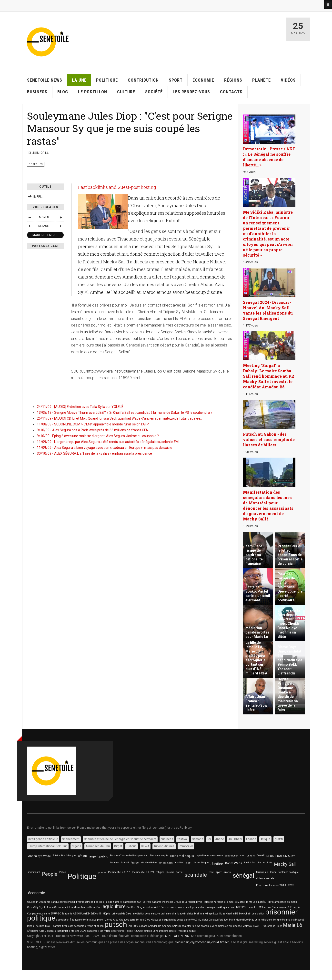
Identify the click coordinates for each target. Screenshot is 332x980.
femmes (115, 862)
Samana (198, 839)
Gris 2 (43, 931)
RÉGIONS (233, 80)
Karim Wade (234, 863)
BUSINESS (37, 92)
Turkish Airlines (164, 846)
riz (200, 920)
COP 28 (141, 902)
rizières (108, 920)
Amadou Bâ (155, 926)
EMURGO (56, 914)
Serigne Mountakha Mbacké (289, 920)
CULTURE (126, 92)
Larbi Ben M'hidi (194, 902)
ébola (291, 885)
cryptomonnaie (200, 942)
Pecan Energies (36, 926)
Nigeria (76, 846)
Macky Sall (285, 864)
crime (231, 907)
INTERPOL (241, 907)
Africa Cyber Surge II (115, 931)
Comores (223, 926)
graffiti (279, 839)
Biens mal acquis (159, 855)
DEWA (145, 846)
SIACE (257, 926)
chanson (99, 926)
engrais (51, 931)
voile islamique (187, 931)
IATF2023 (133, 926)
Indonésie (167, 902)
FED (101, 931)
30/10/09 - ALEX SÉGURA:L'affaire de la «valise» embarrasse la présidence (94, 453)
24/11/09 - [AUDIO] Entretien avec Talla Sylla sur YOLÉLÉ (80, 407)
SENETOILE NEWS (45, 80)
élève (197, 926)
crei (242, 855)
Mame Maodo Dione (85, 907)
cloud (215, 942)
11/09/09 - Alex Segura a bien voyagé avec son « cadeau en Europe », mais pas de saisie (105, 448)
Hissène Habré (149, 862)
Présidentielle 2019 (143, 872)
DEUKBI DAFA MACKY (281, 856)
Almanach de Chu (98, 846)
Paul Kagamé (154, 902)
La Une (79, 80)
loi (209, 839)
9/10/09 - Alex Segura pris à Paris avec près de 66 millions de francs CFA (92, 430)
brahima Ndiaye (203, 914)
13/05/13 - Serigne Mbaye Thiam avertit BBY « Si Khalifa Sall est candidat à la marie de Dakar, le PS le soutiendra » (125, 413)
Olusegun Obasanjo (39, 902)
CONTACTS (231, 92)
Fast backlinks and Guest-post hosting (117, 187)
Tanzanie (67, 914)
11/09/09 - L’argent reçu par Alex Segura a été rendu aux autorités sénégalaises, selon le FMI (108, 442)
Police (63, 872)
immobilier (186, 846)
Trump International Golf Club (48, 846)
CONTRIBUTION (143, 80)
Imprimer (38, 197)
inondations (63, 931)
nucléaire (45, 914)
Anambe (167, 926)
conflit (99, 914)
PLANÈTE (262, 80)
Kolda (70, 907)
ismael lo (231, 902)
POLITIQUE (107, 80)
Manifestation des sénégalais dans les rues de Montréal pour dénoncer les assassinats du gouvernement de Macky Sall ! (268, 505)
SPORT (176, 80)
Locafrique (219, 914)
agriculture (114, 906)
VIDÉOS (288, 80)
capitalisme (202, 855)
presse (102, 872)
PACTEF (173, 931)
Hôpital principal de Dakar (118, 914)
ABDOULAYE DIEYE (84, 914)
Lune (156, 931)
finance (251, 839)
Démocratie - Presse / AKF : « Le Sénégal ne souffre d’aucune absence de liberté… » (269, 157)
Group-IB (179, 902)
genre (187, 920)
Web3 (194, 920)
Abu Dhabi (235, 839)
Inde (96, 902)
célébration (258, 914)
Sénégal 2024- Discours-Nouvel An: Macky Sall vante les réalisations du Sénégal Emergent (268, 310)
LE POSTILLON (93, 92)
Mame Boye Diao (245, 920)
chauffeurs (188, 926)
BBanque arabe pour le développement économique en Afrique (193, 907)
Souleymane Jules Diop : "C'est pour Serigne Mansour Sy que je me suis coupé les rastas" (130, 128)
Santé (179, 872)
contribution (232, 856)
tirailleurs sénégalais (74, 926)
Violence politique (289, 872)
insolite (179, 862)
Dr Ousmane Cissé (272, 926)
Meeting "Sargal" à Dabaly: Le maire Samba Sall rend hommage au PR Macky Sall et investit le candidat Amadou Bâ (269, 376)
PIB (269, 902)
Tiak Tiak (104, 902)
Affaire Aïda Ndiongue (64, 855)
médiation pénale (143, 914)
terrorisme (262, 872)
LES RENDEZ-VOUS (191, 92)
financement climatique (83, 920)
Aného (220, 839)
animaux (292, 902)
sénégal (243, 875)
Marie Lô (293, 925)
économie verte (209, 926)
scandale (196, 875)
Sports (227, 872)
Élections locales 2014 (271, 885)
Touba (273, 872)
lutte (270, 862)
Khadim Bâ (232, 914)
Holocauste (157, 920)
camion (57, 926)
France (135, 863)
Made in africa (185, 914)
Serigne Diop (143, 920)
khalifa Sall (250, 862)
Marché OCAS (79, 931)
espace (143, 926)
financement (71, 839)
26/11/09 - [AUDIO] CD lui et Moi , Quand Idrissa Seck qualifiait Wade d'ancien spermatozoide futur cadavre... (120, 418)
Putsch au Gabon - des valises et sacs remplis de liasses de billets (269, 439)
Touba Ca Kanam (56, 907)
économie (37, 893)
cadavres (92, 931)
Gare (99, 907)
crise (130, 931)
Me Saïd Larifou (257, 902)
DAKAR (261, 855)
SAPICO (177, 926)
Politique (82, 876)
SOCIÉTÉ (154, 92)
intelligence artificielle (43, 839)
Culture (251, 856)
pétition (148, 931)
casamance (217, 855)
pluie (100, 920)
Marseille (243, 902)
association (63, 920)
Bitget (118, 846)
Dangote (164, 931)
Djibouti (132, 846)
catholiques (130, 902)
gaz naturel (116, 902)
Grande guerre (127, 920)
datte (205, 920)
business (167, 839)
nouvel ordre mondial (165, 914)
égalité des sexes (174, 920)
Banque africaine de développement (129, 855)
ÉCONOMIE (203, 80)
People (50, 874)
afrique (83, 856)
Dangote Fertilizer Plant (222, 920)
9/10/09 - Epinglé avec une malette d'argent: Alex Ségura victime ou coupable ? (98, 436)
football (125, 862)
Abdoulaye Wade (39, 856)
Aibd (116, 920)
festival (183, 839)
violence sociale (265, 879)
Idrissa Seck (166, 863)
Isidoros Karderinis (215, 902)
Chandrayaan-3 (281, 907)
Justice (217, 864)
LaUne (262, 862)
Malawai (247, 926)
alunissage (235, 926)
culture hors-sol (264, 920)
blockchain (245, 914)
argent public (99, 856)
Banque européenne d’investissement (72, 902)
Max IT (49, 926)
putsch (116, 924)
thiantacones (279, 902)
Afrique (265, 839)
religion (160, 872)
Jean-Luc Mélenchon (259, 907)
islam (188, 863)
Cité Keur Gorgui (136, 907)
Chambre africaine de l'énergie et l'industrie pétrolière (120, 839)
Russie (170, 872)
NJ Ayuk (138, 931)
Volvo (90, 926)
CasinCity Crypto (37, 907)
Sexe (211, 872)
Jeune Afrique (201, 862)
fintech (225, 942)
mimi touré (34, 872)
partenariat (152, 907)
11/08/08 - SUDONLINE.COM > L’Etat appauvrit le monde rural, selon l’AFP (93, 424)
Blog (63, 92)
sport (219, 872)
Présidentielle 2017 (119, 872)
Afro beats (33, 931)
